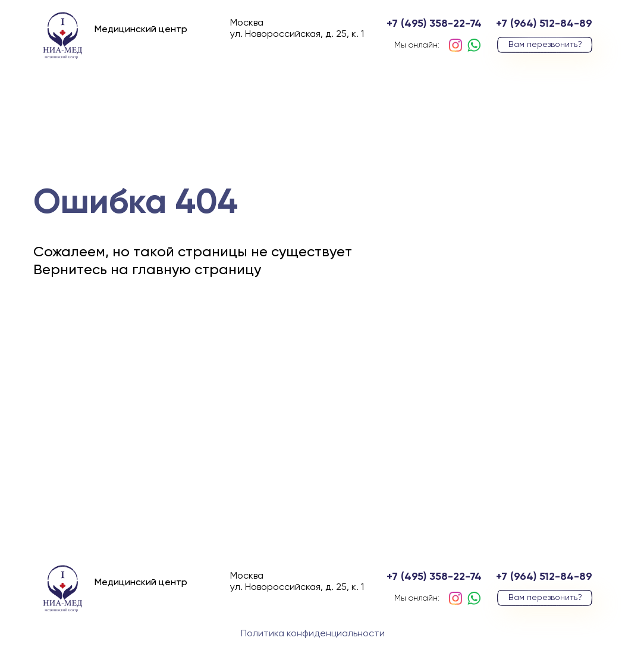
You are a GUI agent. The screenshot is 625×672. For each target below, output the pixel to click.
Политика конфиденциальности (313, 634)
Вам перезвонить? (545, 45)
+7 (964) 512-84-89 (544, 24)
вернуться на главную (133, 338)
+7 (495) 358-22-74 (434, 24)
